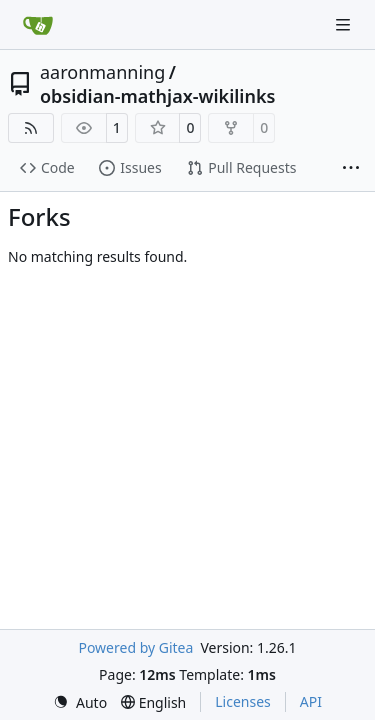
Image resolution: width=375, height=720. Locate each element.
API (311, 701)
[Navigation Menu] (345, 24)
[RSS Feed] (31, 128)
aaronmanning (102, 72)
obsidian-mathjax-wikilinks (157, 96)
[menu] (80, 702)
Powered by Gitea (135, 647)
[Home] (38, 25)
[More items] (351, 169)
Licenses (243, 701)
